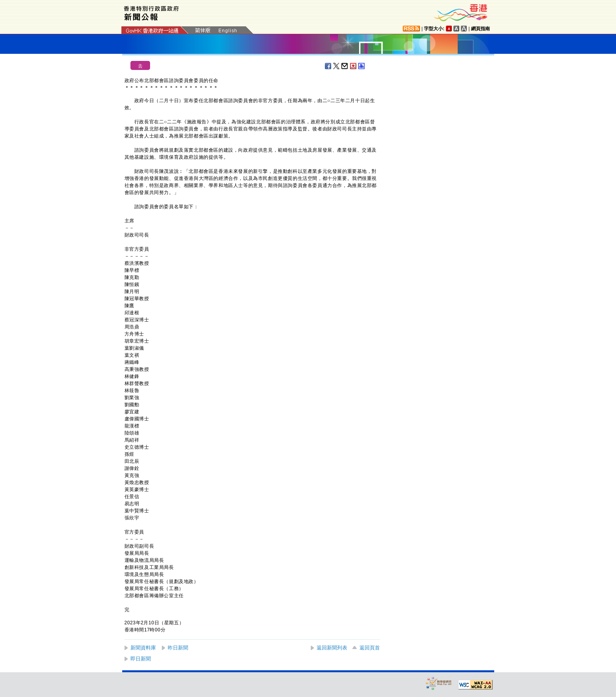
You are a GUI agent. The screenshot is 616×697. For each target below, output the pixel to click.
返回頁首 (370, 648)
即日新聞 (141, 659)
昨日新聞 (178, 648)
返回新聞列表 (332, 648)
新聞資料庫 (143, 648)
